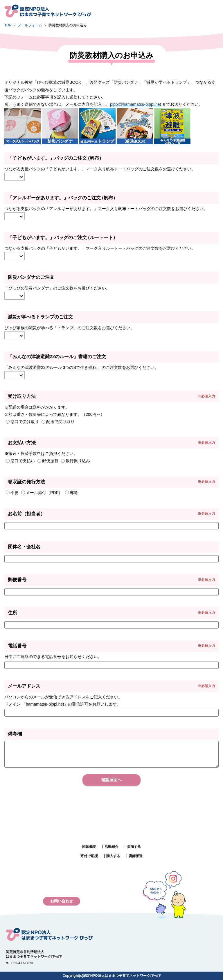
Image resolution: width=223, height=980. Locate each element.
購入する (113, 856)
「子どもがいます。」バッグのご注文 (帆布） (56, 158)
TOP (8, 25)
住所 (12, 613)
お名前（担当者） (26, 514)
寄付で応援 (89, 856)
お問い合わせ (62, 901)
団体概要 (89, 847)
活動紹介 (111, 847)
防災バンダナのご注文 (31, 277)
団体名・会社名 (24, 547)
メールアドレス (24, 686)
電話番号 (17, 646)
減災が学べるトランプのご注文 (40, 317)
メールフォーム (30, 25)
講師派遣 (136, 856)
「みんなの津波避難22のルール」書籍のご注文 (57, 357)
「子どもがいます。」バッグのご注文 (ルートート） (63, 237)
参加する (134, 847)
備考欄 (15, 734)
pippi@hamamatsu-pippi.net (136, 104)
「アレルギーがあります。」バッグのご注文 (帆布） (63, 198)
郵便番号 (17, 580)
